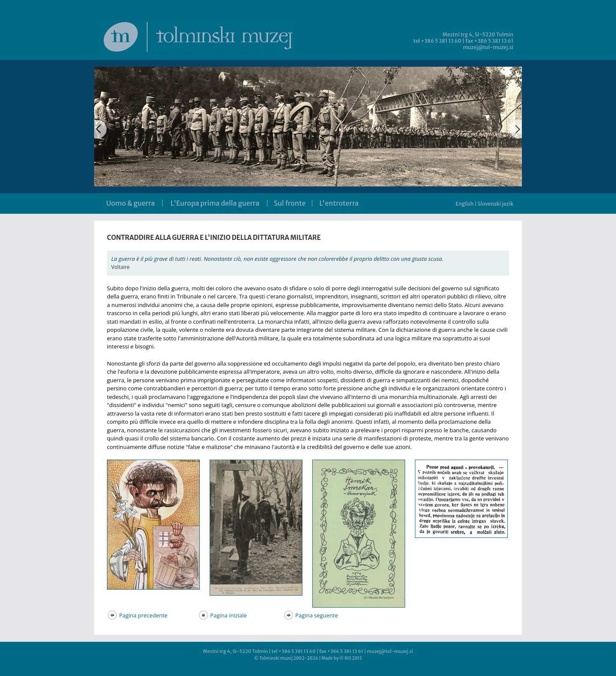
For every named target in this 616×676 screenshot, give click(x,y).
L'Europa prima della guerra (215, 203)
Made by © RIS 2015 (342, 658)
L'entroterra (339, 203)
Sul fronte (290, 203)
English (465, 204)
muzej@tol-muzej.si (488, 47)
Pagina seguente (311, 615)
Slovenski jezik (496, 204)
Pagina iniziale (222, 615)
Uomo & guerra (130, 203)
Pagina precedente (137, 615)
